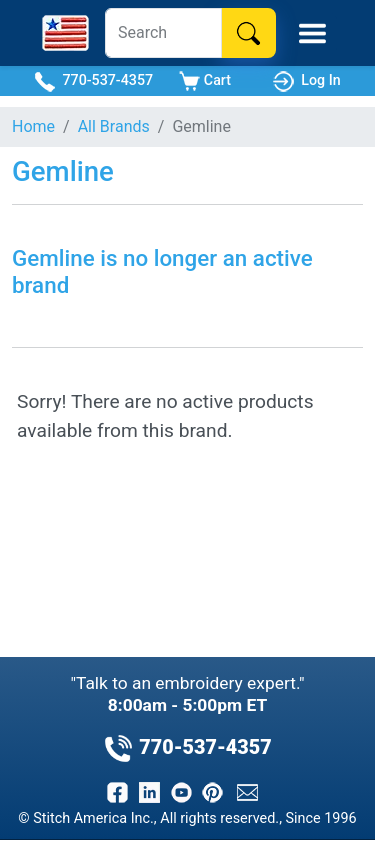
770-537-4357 (93, 81)
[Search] (163, 33)
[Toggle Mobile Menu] (312, 33)
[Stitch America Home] (65, 33)
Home (33, 126)
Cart (205, 81)
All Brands (114, 126)
